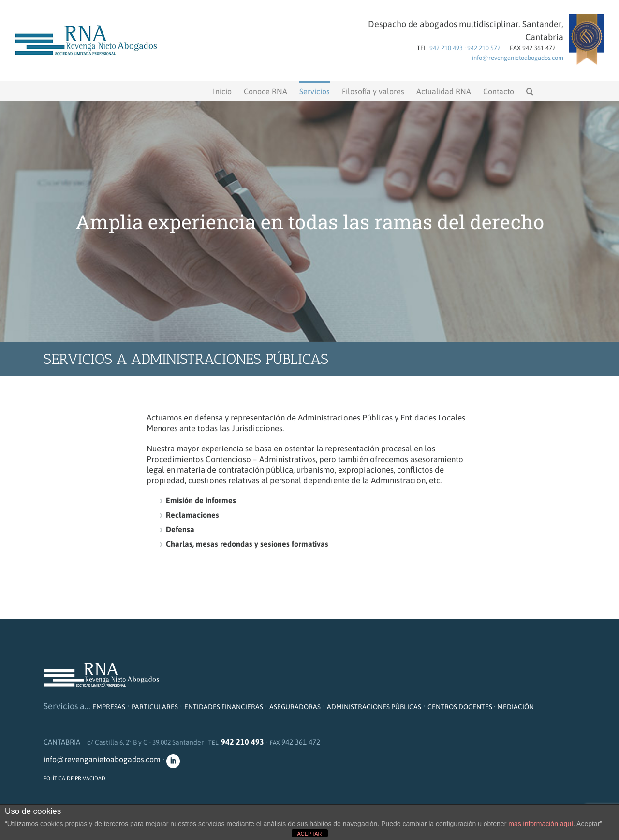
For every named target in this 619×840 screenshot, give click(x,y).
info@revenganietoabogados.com (518, 58)
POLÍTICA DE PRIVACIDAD (74, 778)
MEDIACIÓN (516, 707)
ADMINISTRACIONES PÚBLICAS (374, 707)
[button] (530, 90)
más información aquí (541, 824)
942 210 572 (484, 48)
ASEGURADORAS (295, 707)
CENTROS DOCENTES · (462, 707)
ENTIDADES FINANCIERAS (224, 707)
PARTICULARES (155, 707)
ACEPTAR (309, 834)
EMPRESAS (109, 707)
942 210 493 (446, 48)
